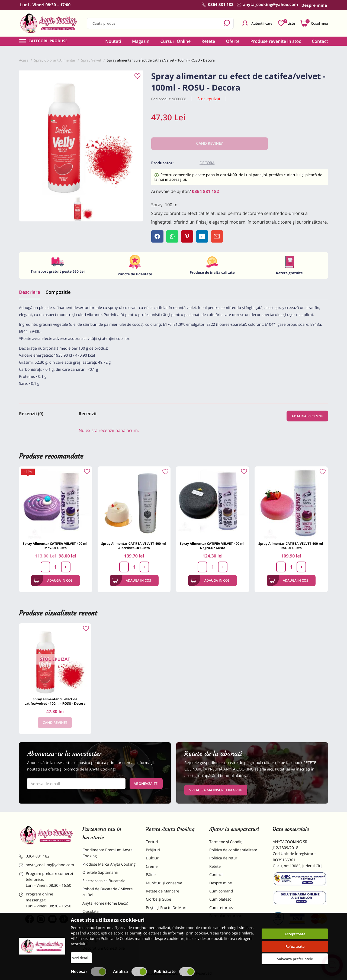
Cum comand (221, 891)
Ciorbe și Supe (158, 899)
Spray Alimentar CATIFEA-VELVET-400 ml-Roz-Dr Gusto (291, 546)
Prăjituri (153, 850)
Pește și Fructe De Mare (167, 908)
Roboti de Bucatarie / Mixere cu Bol (108, 892)
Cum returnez (221, 908)
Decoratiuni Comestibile (104, 948)
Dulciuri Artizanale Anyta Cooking (104, 937)
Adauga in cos (53, 581)
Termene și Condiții (226, 842)
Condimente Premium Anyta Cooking (107, 853)
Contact (320, 41)
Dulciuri (153, 858)
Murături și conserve (164, 883)
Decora (207, 163)
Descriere (30, 292)
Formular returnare (226, 916)
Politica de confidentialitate (233, 850)
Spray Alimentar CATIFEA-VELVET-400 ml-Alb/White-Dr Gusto (134, 546)
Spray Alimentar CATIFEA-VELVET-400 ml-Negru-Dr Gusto (213, 546)
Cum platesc (220, 899)
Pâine (151, 875)
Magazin (141, 41)
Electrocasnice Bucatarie (104, 881)
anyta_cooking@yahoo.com (46, 865)
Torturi (152, 842)
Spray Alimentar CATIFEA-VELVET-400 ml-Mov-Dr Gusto (56, 546)
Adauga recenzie (307, 416)
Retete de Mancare (163, 891)
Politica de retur (223, 858)
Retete (208, 41)
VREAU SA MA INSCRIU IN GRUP (216, 790)
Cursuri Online (175, 41)
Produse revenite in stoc (276, 41)
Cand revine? (55, 723)
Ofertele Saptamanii (100, 873)
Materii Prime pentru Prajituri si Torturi (108, 923)
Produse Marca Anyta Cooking (109, 864)
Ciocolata (91, 912)
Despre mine (221, 883)
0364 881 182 (205, 191)
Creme (152, 867)
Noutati (113, 41)
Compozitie (58, 292)
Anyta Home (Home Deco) (105, 903)
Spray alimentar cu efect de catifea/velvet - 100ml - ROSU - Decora (55, 701)
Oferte (233, 41)
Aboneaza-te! (146, 784)
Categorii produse (48, 41)
